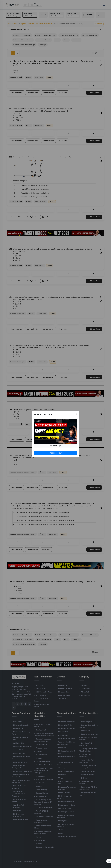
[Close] (77, 414)
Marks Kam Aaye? (56, 446)
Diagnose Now (55, 453)
